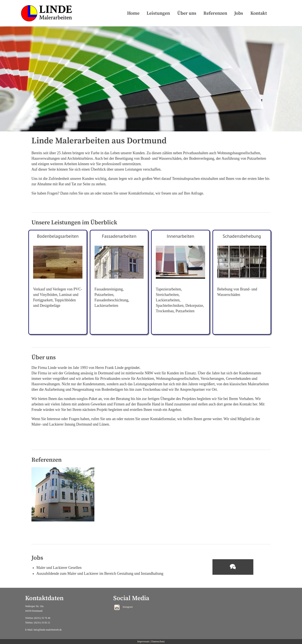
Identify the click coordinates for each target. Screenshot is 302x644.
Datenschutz (158, 641)
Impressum (143, 641)
